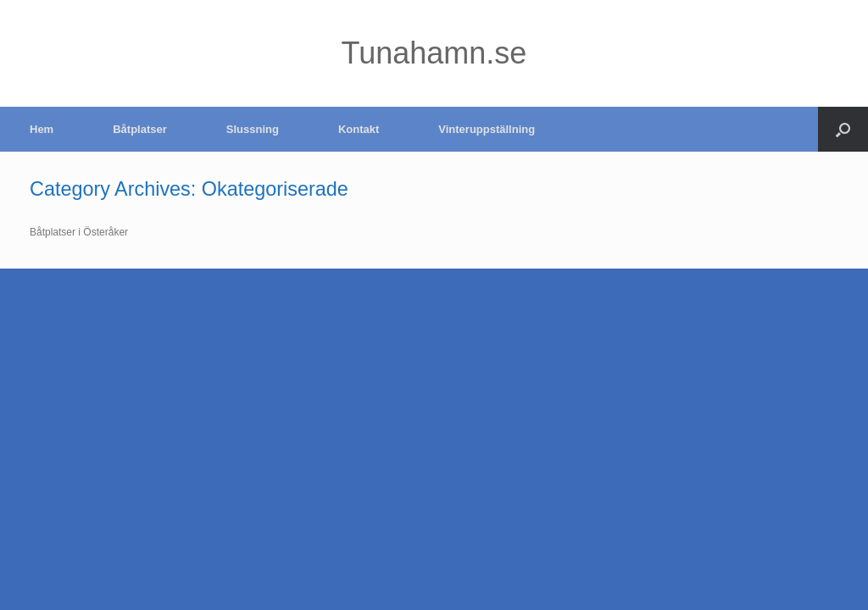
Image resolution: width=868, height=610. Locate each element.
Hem (42, 129)
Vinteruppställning (487, 129)
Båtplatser (140, 129)
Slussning (253, 129)
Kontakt (359, 129)
